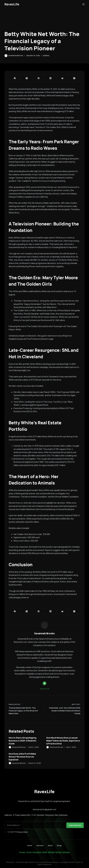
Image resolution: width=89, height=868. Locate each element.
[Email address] (35, 825)
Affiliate (51, 852)
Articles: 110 (44, 689)
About (50, 845)
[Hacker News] (74, 78)
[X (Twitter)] (27, 78)
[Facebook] (15, 78)
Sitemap (66, 852)
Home (30, 845)
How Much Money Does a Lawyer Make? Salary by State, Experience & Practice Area (63, 741)
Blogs (59, 845)
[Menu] (83, 4)
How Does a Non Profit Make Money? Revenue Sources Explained (22, 757)
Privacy (22, 852)
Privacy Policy (23, 832)
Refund (58, 852)
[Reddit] (62, 78)
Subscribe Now (75, 825)
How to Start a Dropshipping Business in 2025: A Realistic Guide (23, 741)
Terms (29, 852)
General (46, 56)
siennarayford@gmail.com (44, 809)
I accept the (18, 832)
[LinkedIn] (50, 78)
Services (40, 845)
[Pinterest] (39, 78)
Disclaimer (37, 852)
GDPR (45, 852)
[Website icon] (44, 683)
